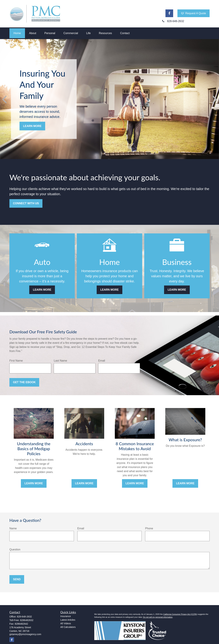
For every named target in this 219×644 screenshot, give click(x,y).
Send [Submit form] (17, 579)
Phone (149, 528)
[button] (17, 33)
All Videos (66, 623)
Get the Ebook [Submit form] (24, 382)
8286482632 (27, 620)
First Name (16, 361)
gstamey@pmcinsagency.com (25, 634)
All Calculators (68, 627)
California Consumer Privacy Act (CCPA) (180, 614)
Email (102, 361)
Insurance (66, 616)
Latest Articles (68, 620)
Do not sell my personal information (158, 617)
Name (13, 528)
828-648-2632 (24, 617)
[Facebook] (169, 13)
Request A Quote (194, 13)
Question (15, 549)
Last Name (60, 361)
